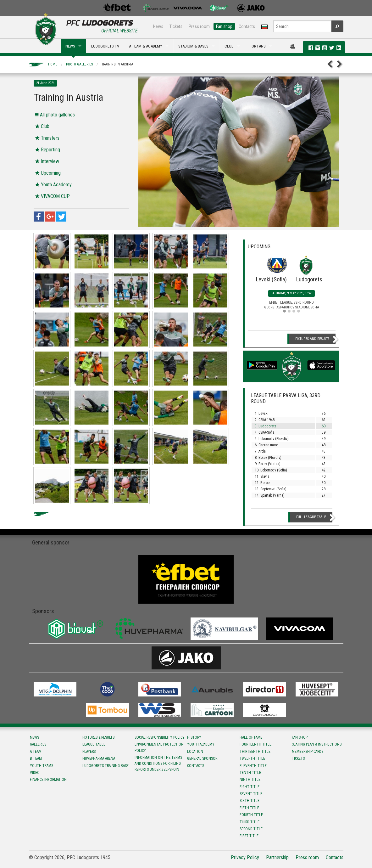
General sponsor (202, 758)
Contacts (247, 26)
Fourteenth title (255, 744)
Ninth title (250, 780)
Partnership (277, 857)
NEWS (70, 46)
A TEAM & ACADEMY (146, 46)
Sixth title (250, 801)
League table (94, 744)
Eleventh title (253, 766)
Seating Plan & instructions (317, 744)
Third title (250, 822)
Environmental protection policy (159, 747)
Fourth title (251, 815)
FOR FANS (258, 46)
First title (249, 836)
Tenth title (250, 773)
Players (89, 752)
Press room (199, 26)
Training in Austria (117, 64)
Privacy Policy (245, 857)
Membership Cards (308, 752)
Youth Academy (201, 744)
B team (36, 758)
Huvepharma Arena (99, 758)
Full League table (311, 517)
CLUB (229, 46)
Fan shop (224, 26)
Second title (251, 829)
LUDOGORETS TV (105, 46)
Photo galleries (79, 64)
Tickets (176, 26)
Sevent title (251, 794)
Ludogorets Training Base (105, 766)
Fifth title (249, 808)
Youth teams (42, 766)
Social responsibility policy (160, 737)
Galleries (38, 744)
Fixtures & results (98, 737)
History (194, 737)
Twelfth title (252, 758)
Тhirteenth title (255, 752)
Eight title (250, 787)
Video (35, 773)
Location (195, 752)
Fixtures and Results (312, 339)
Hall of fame (251, 737)
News (158, 26)
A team (36, 752)
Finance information (48, 780)
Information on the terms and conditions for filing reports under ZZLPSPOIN (158, 764)
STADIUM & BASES (193, 46)
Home (53, 64)
